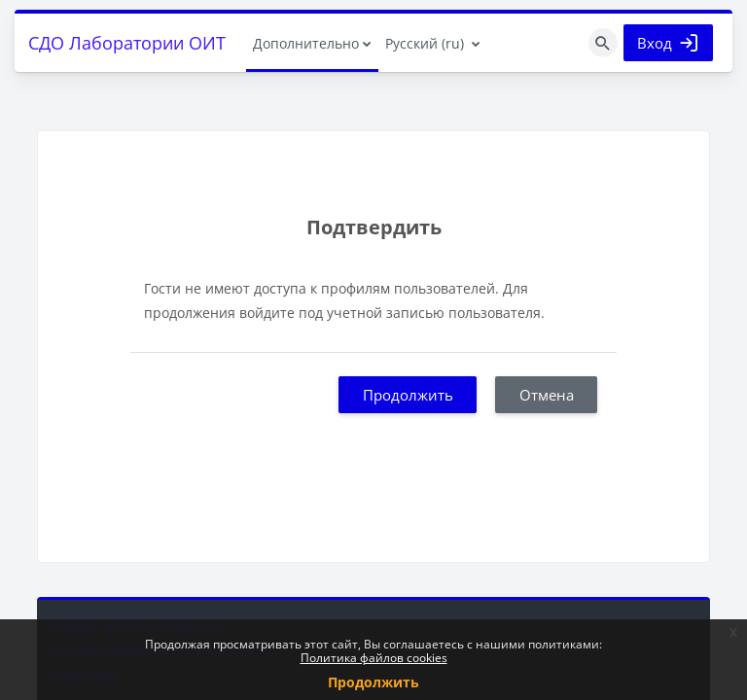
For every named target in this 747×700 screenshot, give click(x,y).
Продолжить (408, 395)
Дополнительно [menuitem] (306, 43)
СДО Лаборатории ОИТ (127, 43)
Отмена (547, 395)
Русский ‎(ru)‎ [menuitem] (425, 43)
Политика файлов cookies (374, 658)
